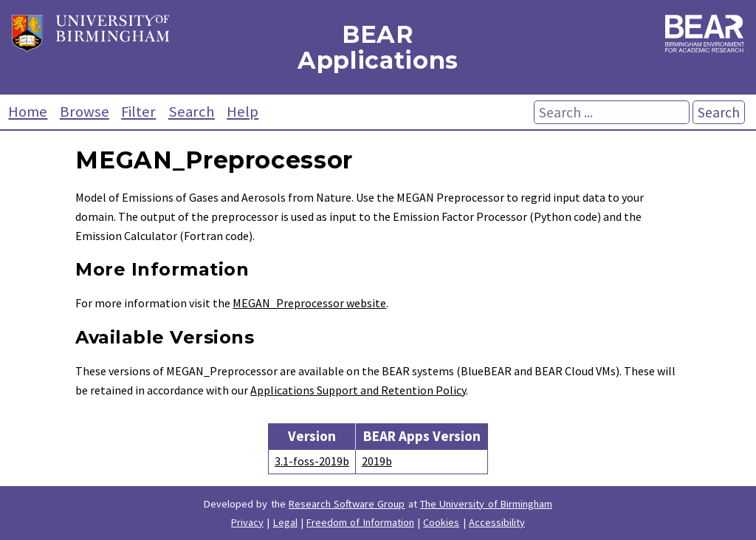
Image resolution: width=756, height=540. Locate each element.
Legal (285, 522)
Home (28, 112)
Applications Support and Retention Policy (358, 390)
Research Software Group (347, 504)
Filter (138, 112)
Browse (85, 112)
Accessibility (497, 522)
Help (243, 112)
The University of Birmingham (486, 504)
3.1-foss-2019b (312, 461)
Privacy (247, 522)
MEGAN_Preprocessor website (309, 303)
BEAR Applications (378, 47)
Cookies (441, 522)
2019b (377, 461)
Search (192, 112)
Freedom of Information (360, 522)
